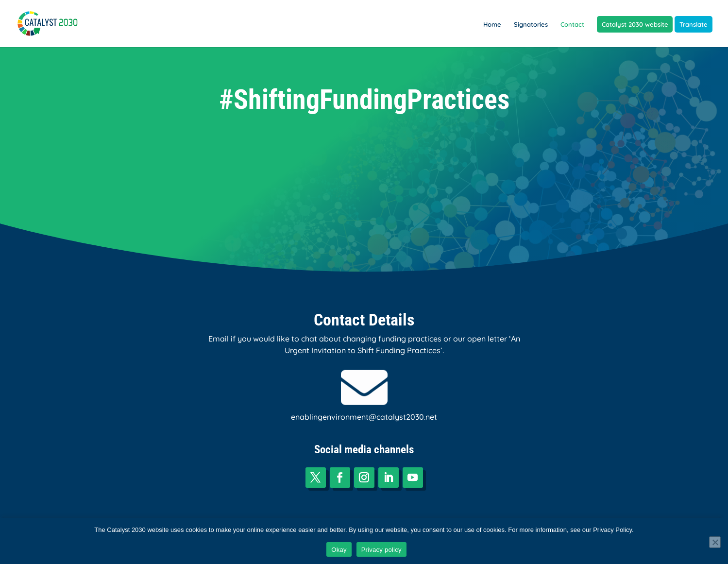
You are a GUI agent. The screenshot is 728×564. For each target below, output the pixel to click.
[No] (715, 542)
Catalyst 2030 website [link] (635, 25)
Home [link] (492, 25)
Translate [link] (694, 25)
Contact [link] (572, 25)
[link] (54, 22)
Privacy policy (381, 550)
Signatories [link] (531, 25)
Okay (339, 550)
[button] (316, 478)
